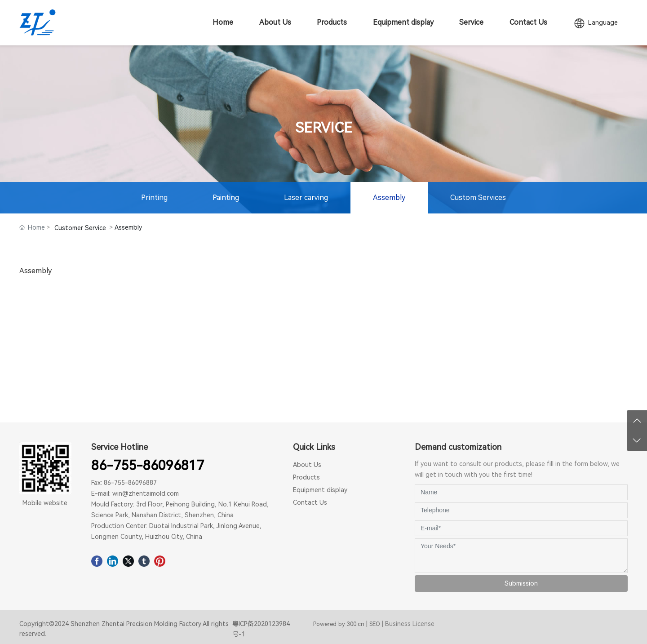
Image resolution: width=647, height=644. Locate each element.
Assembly (389, 198)
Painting (226, 198)
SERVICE (324, 127)
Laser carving (306, 198)
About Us (307, 465)
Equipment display (320, 490)
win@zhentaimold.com (146, 493)
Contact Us (310, 502)
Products (306, 477)
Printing (154, 198)
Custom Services (478, 198)
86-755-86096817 (148, 465)
